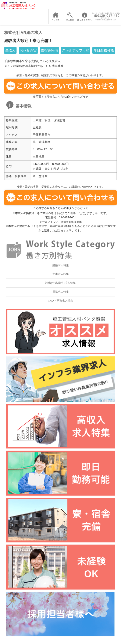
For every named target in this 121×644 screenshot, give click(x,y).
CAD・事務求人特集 (60, 301)
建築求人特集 (61, 265)
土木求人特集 (61, 274)
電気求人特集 (61, 292)
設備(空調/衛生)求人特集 (60, 283)
